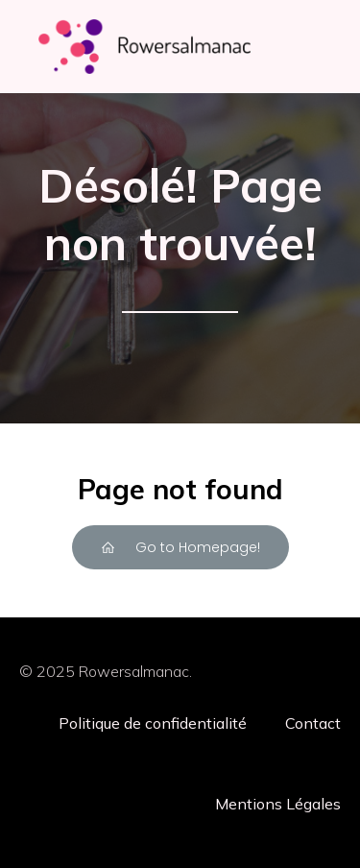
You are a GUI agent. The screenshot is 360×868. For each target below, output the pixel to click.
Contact (313, 723)
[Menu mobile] (305, 47)
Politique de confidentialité (153, 723)
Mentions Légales (278, 804)
